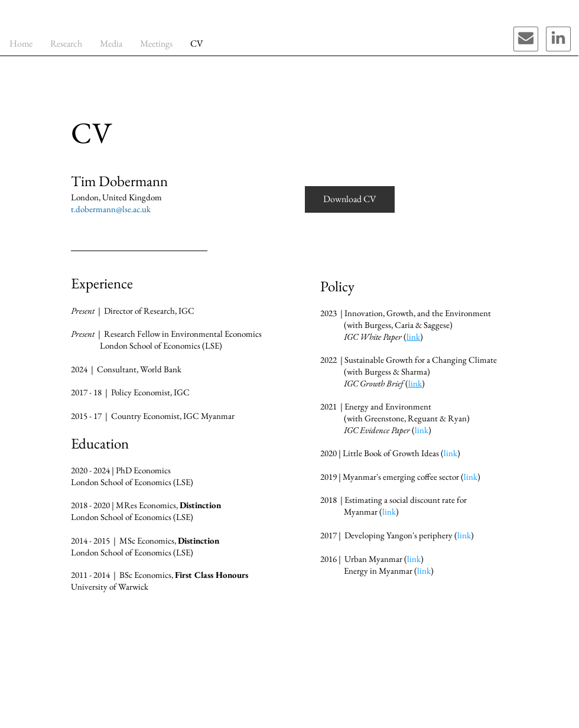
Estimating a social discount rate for (406, 500)
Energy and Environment (388, 406)
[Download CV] (350, 199)
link (450, 453)
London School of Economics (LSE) (132, 552)
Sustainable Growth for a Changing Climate (421, 360)
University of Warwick (110, 586)
